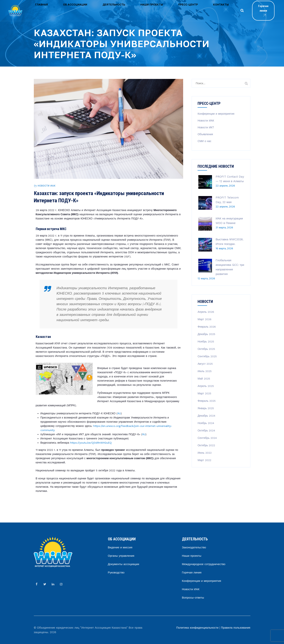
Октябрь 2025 (206, 349)
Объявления (205, 134)
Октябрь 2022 (206, 445)
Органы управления (121, 556)
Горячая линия (254, 11)
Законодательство (194, 547)
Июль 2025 (205, 371)
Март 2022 (204, 460)
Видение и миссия (120, 547)
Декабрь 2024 (206, 416)
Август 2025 (205, 364)
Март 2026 (204, 319)
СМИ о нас (204, 141)
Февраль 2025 (207, 401)
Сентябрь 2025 (207, 356)
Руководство (116, 573)
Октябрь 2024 (206, 430)
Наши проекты (119, 10)
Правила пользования (236, 628)
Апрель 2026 (206, 312)
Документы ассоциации (124, 564)
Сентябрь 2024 (207, 438)
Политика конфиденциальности (197, 628)
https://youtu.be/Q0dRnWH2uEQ (91, 443)
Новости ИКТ (206, 127)
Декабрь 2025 (206, 334)
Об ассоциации (61, 10)
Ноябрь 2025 (206, 341)
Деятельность (90, 10)
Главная (37, 10)
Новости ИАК (47, 186)
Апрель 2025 (206, 386)
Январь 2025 (206, 408)
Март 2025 (204, 393)
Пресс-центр (146, 10)
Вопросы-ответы (193, 598)
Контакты (169, 10)
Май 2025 (204, 379)
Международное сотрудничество (204, 564)
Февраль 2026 (207, 327)
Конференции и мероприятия (216, 114)
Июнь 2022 (205, 453)
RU (119, 413)
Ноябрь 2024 (206, 423)
